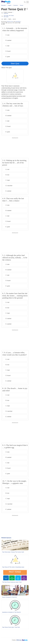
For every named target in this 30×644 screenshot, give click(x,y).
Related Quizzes (6, 538)
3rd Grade (6, 16)
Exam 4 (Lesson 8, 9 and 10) (9, 597)
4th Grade (11, 16)
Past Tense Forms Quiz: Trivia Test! (11, 627)
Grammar (6, 13)
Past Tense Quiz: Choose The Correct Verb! (13, 552)
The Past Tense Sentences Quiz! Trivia (12, 582)
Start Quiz (15, 63)
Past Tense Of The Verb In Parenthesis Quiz (13, 567)
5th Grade (6, 17)
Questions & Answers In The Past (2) (11, 612)
